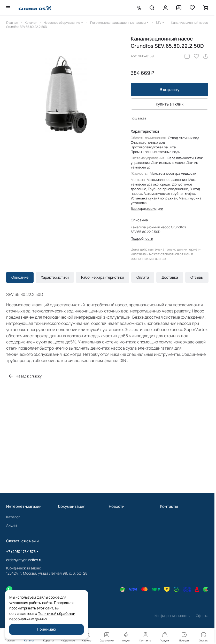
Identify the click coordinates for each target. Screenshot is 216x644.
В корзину (170, 90)
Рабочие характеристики (103, 277)
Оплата (143, 277)
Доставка (170, 277)
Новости (117, 506)
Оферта (202, 616)
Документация (71, 506)
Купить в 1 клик (170, 104)
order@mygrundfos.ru (24, 560)
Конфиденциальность (172, 616)
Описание (20, 277)
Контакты (169, 506)
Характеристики (55, 277)
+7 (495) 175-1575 (21, 552)
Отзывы (197, 277)
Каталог (13, 517)
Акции (11, 525)
